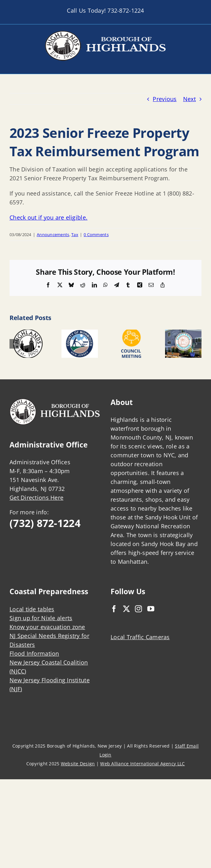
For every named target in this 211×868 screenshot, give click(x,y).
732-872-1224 (126, 10)
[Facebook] (114, 609)
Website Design (78, 764)
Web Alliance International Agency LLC (142, 764)
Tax (75, 235)
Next (189, 99)
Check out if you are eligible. (48, 217)
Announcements (53, 235)
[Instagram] (138, 609)
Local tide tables (32, 609)
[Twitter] (126, 609)
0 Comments (96, 235)
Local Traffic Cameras (140, 637)
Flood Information (34, 653)
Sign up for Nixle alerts (41, 618)
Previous (165, 99)
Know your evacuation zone (47, 627)
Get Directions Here (36, 498)
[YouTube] (151, 609)
